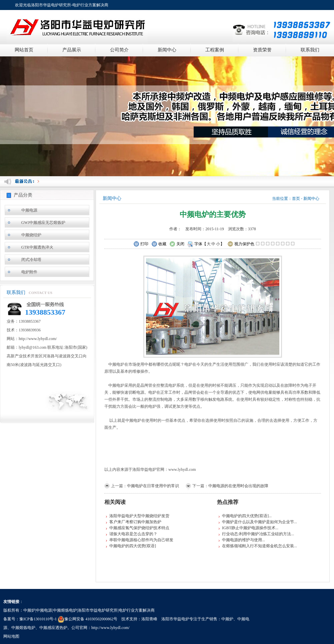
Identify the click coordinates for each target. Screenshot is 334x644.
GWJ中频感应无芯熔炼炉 (43, 223)
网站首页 (24, 50)
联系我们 (310, 50)
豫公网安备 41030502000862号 (87, 619)
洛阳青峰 (149, 619)
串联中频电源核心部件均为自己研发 (141, 540)
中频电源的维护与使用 (242, 540)
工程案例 (215, 50)
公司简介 (119, 50)
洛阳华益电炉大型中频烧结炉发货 (139, 516)
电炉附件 (29, 272)
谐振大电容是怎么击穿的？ (133, 534)
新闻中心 (167, 50)
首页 (296, 199)
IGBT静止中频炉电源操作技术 (249, 528)
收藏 (159, 244)
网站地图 (11, 636)
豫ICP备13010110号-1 (38, 619)
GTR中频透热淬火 (37, 247)
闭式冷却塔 (31, 260)
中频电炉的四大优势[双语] (133, 546)
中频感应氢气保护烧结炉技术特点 (139, 528)
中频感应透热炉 (53, 628)
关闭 (177, 244)
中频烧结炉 (31, 235)
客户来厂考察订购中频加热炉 (135, 522)
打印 (141, 244)
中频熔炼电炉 (23, 628)
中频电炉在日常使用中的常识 (153, 486)
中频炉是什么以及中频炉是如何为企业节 (258, 522)
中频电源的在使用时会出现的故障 (238, 486)
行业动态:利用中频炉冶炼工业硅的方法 (256, 534)
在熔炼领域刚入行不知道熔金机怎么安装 (258, 546)
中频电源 (29, 210)
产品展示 (72, 50)
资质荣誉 (262, 50)
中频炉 (227, 619)
